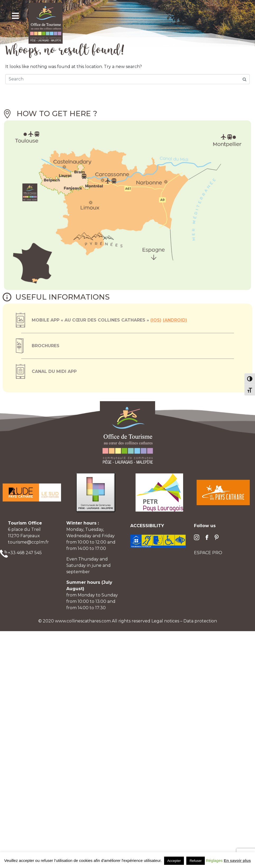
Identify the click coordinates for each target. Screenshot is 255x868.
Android (175, 320)
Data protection (200, 621)
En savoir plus (237, 860)
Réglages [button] (214, 860)
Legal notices (166, 621)
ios (156, 320)
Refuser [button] (196, 861)
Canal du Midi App (54, 371)
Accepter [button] (174, 861)
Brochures (46, 346)
